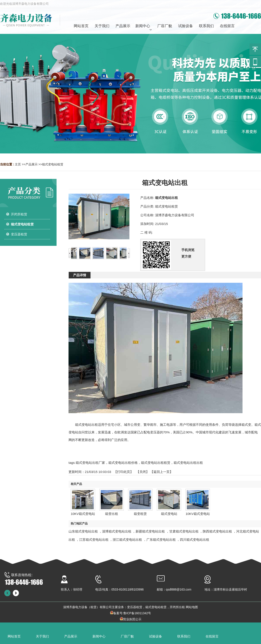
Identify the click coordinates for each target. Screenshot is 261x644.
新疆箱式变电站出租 (150, 531)
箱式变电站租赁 (53, 164)
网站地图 (192, 607)
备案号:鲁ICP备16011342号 (132, 613)
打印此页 (124, 472)
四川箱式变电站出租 (195, 540)
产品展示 (32, 164)
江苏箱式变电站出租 (94, 540)
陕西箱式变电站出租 (217, 531)
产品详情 (80, 275)
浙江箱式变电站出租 (127, 540)
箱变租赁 (140, 514)
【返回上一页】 (161, 472)
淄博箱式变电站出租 (117, 531)
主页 (18, 164)
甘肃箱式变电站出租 (184, 531)
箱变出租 (112, 514)
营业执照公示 (132, 619)
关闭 (143, 472)
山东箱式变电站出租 (83, 531)
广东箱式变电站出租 (161, 540)
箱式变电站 (169, 514)
